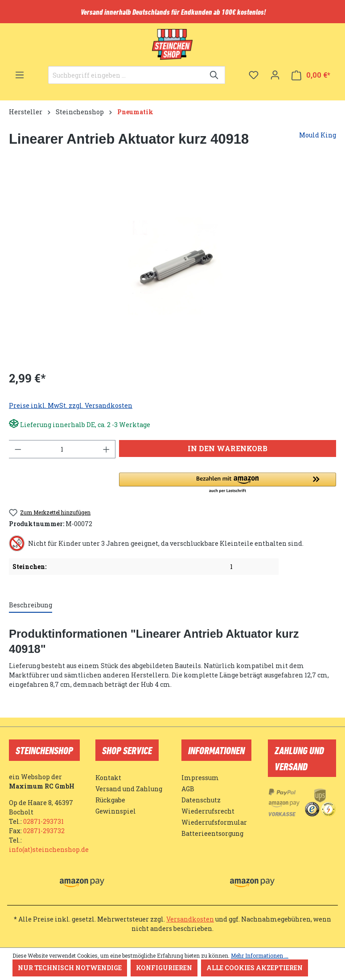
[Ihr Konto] (275, 75)
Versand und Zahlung (129, 789)
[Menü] (20, 75)
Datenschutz (201, 800)
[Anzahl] (62, 449)
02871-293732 (44, 831)
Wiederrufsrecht (208, 811)
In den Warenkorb (228, 448)
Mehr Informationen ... (260, 955)
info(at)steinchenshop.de (49, 849)
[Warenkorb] (311, 75)
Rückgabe (110, 800)
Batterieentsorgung (212, 833)
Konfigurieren (164, 968)
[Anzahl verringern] (18, 449)
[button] (228, 483)
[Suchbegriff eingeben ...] (126, 75)
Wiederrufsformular (214, 822)
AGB (188, 789)
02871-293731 (43, 821)
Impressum (200, 778)
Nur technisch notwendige (70, 968)
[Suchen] (215, 75)
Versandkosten (190, 919)
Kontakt (108, 778)
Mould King (318, 135)
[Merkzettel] (254, 75)
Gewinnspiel (116, 811)
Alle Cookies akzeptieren (255, 968)
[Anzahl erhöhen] (107, 449)
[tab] (31, 605)
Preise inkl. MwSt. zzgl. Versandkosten (71, 405)
